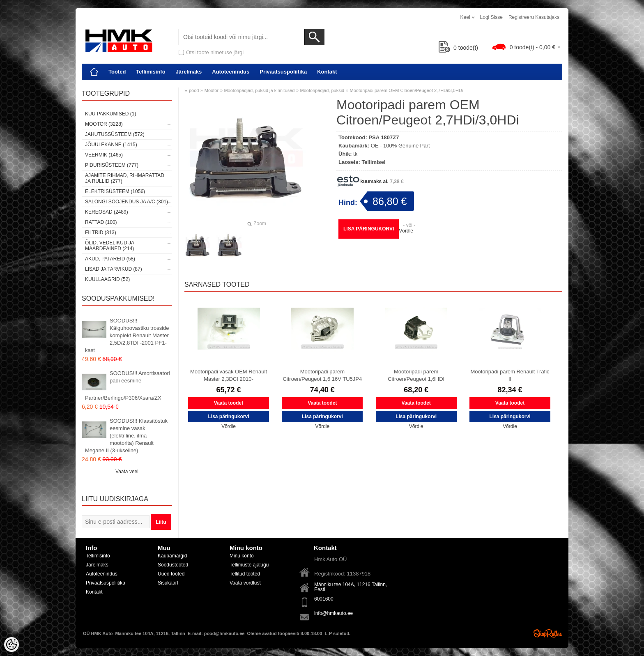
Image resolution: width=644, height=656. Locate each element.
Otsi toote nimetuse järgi (215, 52)
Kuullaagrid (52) (107, 279)
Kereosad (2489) (107, 212)
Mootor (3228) (104, 124)
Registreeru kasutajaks (534, 17)
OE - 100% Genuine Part (400, 146)
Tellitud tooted (245, 574)
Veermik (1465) (104, 155)
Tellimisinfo (151, 72)
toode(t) (458, 48)
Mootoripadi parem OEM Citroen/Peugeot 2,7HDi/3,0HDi (407, 90)
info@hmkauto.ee (333, 613)
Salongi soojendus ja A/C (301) (126, 202)
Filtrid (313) (101, 232)
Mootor (212, 90)
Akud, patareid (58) (110, 259)
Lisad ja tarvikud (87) (114, 269)
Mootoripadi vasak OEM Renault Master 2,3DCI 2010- (229, 375)
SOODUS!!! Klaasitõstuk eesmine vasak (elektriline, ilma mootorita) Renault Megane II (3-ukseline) (126, 436)
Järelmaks (189, 72)
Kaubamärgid (172, 556)
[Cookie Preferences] (11, 644)
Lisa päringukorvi (369, 229)
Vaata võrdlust (245, 583)
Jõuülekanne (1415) (111, 145)
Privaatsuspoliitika (283, 72)
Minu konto (242, 556)
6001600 (324, 599)
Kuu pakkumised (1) (110, 114)
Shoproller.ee (548, 633)
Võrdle (406, 231)
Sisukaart (168, 583)
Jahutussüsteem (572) (115, 134)
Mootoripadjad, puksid (322, 90)
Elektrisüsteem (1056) (115, 191)
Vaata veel (127, 472)
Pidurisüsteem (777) (112, 165)
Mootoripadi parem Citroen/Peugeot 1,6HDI (416, 375)
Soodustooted (173, 565)
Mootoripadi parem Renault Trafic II (510, 375)
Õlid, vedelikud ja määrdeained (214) (109, 246)
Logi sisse (491, 17)
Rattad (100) (101, 222)
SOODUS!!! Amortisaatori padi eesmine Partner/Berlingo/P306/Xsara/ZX (128, 386)
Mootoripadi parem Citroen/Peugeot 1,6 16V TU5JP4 (322, 375)
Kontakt (327, 72)
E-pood (192, 90)
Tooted (117, 72)
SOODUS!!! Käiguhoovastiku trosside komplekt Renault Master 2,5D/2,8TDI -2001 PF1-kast (127, 335)
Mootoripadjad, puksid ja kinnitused (259, 90)
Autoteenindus (231, 72)
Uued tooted (171, 574)
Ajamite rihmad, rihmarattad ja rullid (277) (125, 178)
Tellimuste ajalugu (249, 565)
